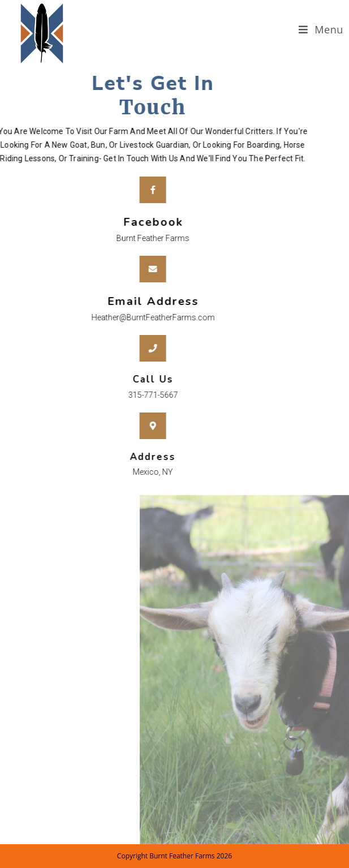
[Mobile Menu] (321, 30)
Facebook (135, 222)
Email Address (135, 301)
